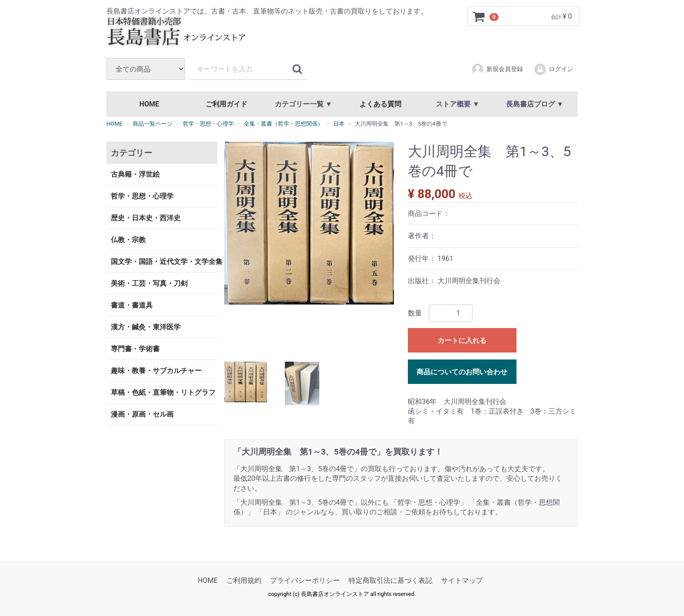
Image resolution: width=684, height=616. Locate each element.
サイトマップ (462, 580)
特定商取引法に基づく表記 (390, 580)
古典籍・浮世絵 (135, 174)
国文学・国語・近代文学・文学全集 (164, 262)
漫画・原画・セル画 (142, 414)
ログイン (553, 69)
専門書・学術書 (135, 349)
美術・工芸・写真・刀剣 (149, 283)
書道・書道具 (132, 305)
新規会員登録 (497, 69)
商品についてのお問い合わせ (462, 371)
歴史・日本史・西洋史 (146, 218)
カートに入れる (462, 340)
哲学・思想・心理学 (142, 196)
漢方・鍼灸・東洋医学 (146, 327)
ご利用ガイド (226, 104)
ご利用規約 (244, 580)
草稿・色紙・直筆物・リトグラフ (163, 392)
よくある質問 (380, 104)
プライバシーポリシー (305, 580)
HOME (149, 104)
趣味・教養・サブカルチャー (156, 371)
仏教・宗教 (128, 240)
